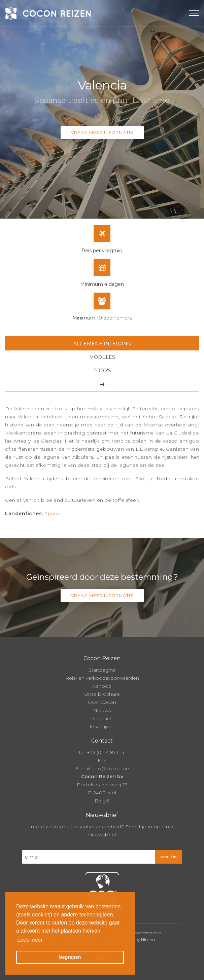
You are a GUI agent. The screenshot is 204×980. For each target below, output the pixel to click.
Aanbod (102, 686)
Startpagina (102, 670)
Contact (102, 718)
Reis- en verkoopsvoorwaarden (102, 678)
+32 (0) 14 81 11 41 (106, 752)
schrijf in (169, 857)
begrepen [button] (70, 957)
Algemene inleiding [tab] (102, 344)
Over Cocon (102, 702)
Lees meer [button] (30, 940)
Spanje (53, 514)
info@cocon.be (111, 768)
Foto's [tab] (102, 371)
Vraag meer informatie (102, 132)
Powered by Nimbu (136, 939)
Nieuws (102, 710)
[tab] (102, 384)
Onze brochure (102, 694)
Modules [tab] (102, 357)
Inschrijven (102, 726)
